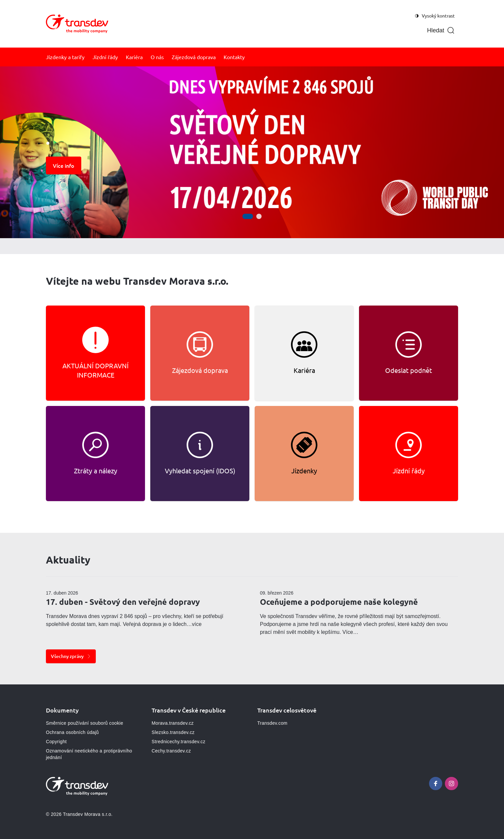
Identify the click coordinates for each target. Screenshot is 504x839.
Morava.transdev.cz (173, 723)
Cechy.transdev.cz (171, 751)
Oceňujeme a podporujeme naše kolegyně (339, 602)
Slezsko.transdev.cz (173, 732)
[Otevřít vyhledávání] (441, 30)
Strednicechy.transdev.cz (179, 742)
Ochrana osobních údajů (72, 732)
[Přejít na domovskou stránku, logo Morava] (77, 24)
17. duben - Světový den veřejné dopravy (123, 602)
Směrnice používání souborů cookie (85, 723)
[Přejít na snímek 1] (248, 216)
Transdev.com (272, 723)
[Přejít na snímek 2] (259, 216)
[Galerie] (252, 152)
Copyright (56, 742)
